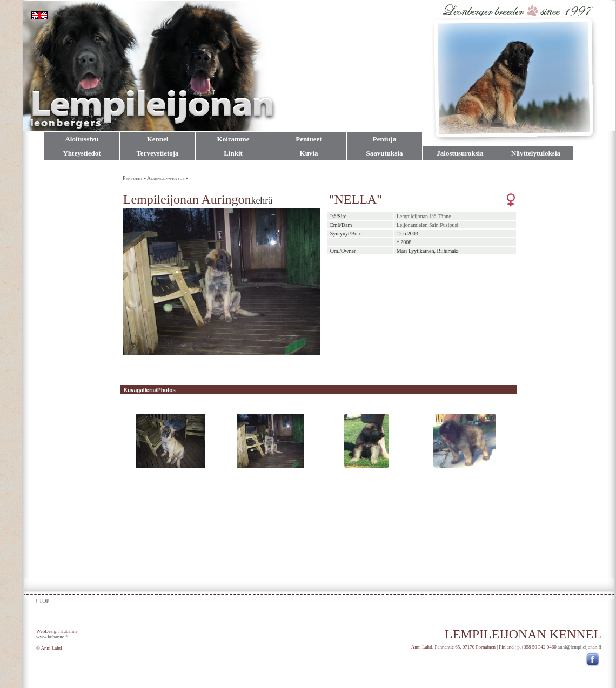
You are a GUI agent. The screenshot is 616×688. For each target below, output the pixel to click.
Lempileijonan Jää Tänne (424, 216)
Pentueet (133, 178)
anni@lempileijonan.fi (580, 647)
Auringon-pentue (166, 178)
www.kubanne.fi (52, 637)
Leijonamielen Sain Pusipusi (427, 225)
